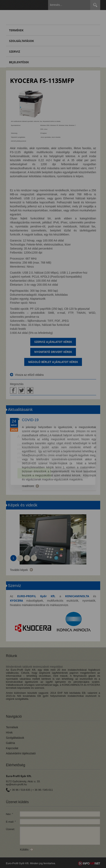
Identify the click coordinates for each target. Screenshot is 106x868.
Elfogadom (34, 451)
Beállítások (70, 451)
